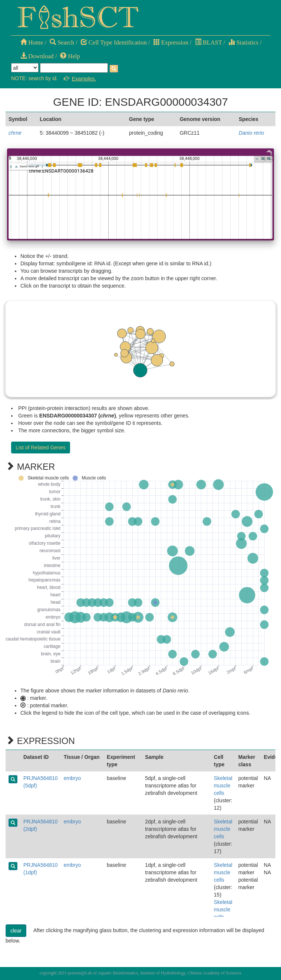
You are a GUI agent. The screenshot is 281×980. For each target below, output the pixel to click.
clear (16, 931)
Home (32, 42)
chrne (15, 133)
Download (37, 56)
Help (70, 56)
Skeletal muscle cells (223, 786)
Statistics (243, 42)
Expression (171, 42)
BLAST (209, 42)
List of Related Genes (41, 448)
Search (62, 42)
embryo (72, 778)
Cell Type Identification (114, 42)
